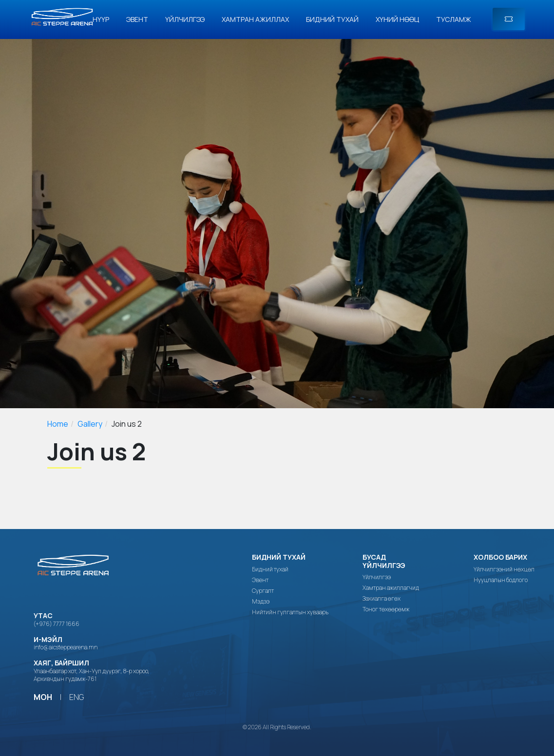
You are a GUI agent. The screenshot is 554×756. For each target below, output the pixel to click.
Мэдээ (261, 602)
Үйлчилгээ (185, 19)
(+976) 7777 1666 (57, 624)
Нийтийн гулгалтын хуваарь (290, 612)
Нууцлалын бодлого (501, 580)
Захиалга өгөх (382, 599)
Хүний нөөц (397, 19)
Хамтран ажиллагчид (391, 588)
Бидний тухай (332, 19)
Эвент (137, 19)
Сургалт (263, 591)
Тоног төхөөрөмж (386, 609)
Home (58, 424)
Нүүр (101, 19)
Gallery (90, 424)
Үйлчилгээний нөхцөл (504, 569)
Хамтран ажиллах (255, 19)
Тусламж (454, 19)
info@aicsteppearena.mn (66, 647)
